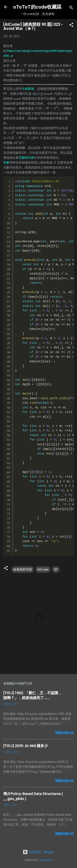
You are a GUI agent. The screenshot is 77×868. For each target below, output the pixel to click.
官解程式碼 (26, 158)
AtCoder (43, 570)
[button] (71, 26)
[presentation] (22, 66)
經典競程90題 (23, 570)
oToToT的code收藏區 (37, 7)
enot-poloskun (47, 860)
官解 (6, 163)
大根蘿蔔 (28, 89)
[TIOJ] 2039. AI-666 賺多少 (26, 746)
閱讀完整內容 (64, 733)
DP (56, 570)
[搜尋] (71, 8)
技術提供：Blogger (38, 852)
